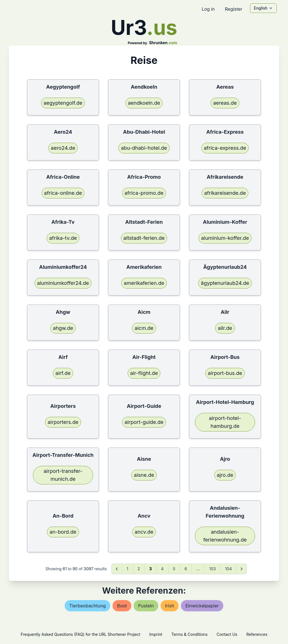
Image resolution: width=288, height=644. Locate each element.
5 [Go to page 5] (174, 569)
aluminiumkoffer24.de (63, 283)
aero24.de (63, 148)
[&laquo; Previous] (117, 569)
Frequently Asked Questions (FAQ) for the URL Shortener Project (80, 634)
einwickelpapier (202, 606)
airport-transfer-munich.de (63, 475)
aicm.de (144, 328)
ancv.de (144, 532)
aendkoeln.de (144, 103)
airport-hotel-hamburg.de (225, 422)
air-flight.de (144, 373)
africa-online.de (63, 193)
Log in (208, 9)
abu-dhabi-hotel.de (144, 148)
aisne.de (144, 475)
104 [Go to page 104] (228, 569)
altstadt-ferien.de (144, 238)
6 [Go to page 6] (186, 569)
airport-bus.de (225, 373)
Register (233, 9)
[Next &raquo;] (242, 569)
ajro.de (225, 475)
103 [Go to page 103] (213, 569)
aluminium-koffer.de (225, 238)
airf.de (63, 373)
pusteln (146, 606)
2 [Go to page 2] (139, 569)
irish (170, 606)
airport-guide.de (144, 422)
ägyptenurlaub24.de (225, 283)
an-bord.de (63, 532)
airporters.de (63, 422)
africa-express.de (225, 148)
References (257, 634)
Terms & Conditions (189, 634)
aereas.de (225, 103)
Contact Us (227, 634)
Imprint (156, 634)
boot (122, 606)
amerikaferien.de (144, 283)
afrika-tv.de (63, 238)
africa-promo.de (144, 193)
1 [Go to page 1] (127, 569)
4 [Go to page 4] (162, 569)
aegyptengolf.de (63, 103)
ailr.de (225, 328)
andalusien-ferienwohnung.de (225, 536)
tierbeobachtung (87, 606)
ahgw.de (63, 328)
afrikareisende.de (225, 193)
